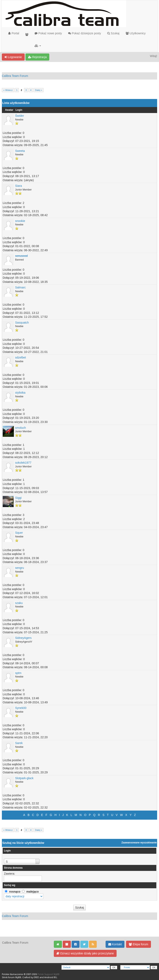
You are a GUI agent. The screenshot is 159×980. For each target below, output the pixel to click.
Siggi (18, 498)
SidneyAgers (23, 638)
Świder (20, 116)
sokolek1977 (23, 463)
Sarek (19, 743)
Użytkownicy (136, 33)
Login (19, 110)
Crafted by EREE (31, 977)
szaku (19, 603)
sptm (18, 673)
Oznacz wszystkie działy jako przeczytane (85, 953)
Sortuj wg (10, 885)
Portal (14, 33)
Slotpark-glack (24, 778)
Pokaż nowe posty (48, 33)
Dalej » (39, 90)
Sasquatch (22, 323)
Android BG (51, 977)
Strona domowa (13, 868)
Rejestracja (37, 57)
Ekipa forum (139, 944)
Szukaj (113, 33)
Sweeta (20, 151)
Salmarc (20, 287)
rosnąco (15, 892)
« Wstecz (8, 90)
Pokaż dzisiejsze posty (85, 33)
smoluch (20, 428)
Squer (19, 533)
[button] (38, 46)
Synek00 (21, 708)
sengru (20, 568)
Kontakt (115, 944)
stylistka (20, 393)
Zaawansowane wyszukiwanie (139, 843)
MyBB (18, 977)
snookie (20, 221)
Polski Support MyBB (48, 974)
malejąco (33, 892)
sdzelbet (20, 357)
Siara (19, 186)
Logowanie (13, 57)
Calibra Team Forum (15, 76)
